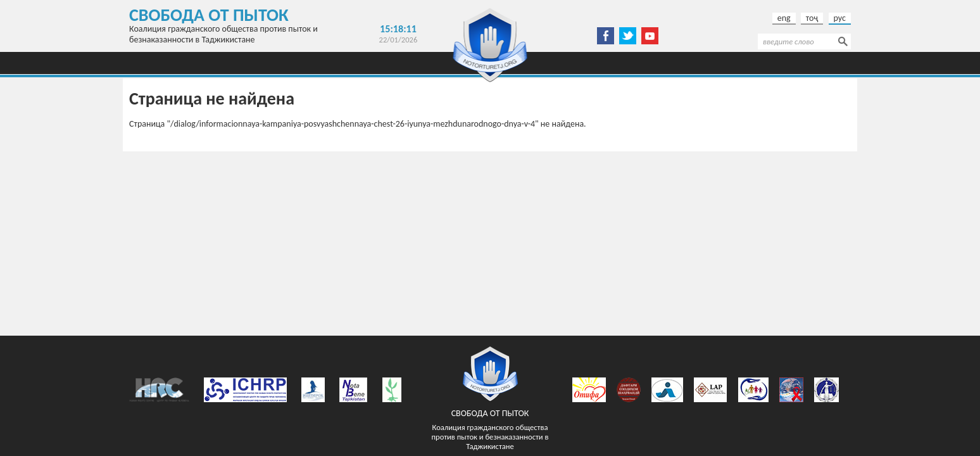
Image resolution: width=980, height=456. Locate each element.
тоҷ (812, 18)
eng (784, 18)
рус (840, 18)
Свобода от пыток (209, 15)
